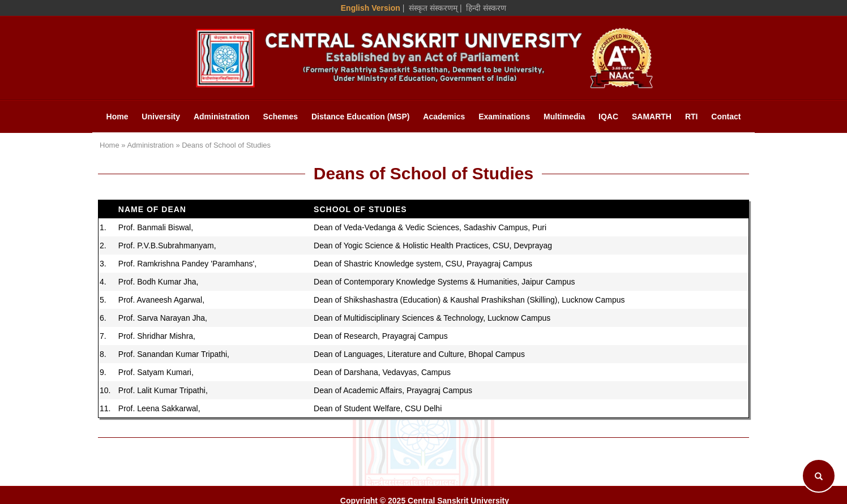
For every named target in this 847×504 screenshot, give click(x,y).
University (161, 117)
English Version (371, 8)
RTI (692, 117)
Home (117, 117)
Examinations (504, 117)
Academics (444, 117)
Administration (222, 117)
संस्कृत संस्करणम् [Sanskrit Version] (433, 8)
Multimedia (564, 117)
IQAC (608, 117)
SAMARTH (652, 117)
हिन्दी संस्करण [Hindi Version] (486, 8)
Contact (726, 117)
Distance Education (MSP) (360, 117)
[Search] (819, 476)
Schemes (281, 117)
